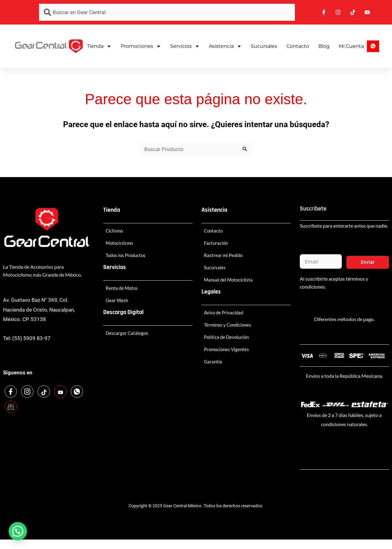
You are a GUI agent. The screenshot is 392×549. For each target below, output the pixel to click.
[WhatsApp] (77, 392)
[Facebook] (11, 392)
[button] (18, 531)
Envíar (368, 262)
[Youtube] (60, 392)
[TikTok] (44, 392)
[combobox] (167, 12)
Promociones (141, 46)
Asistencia (225, 46)
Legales (211, 292)
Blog (324, 46)
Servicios (185, 46)
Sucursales (264, 46)
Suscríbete (313, 209)
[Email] (11, 407)
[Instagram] (27, 392)
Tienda (99, 46)
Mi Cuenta (351, 46)
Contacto (298, 46)
